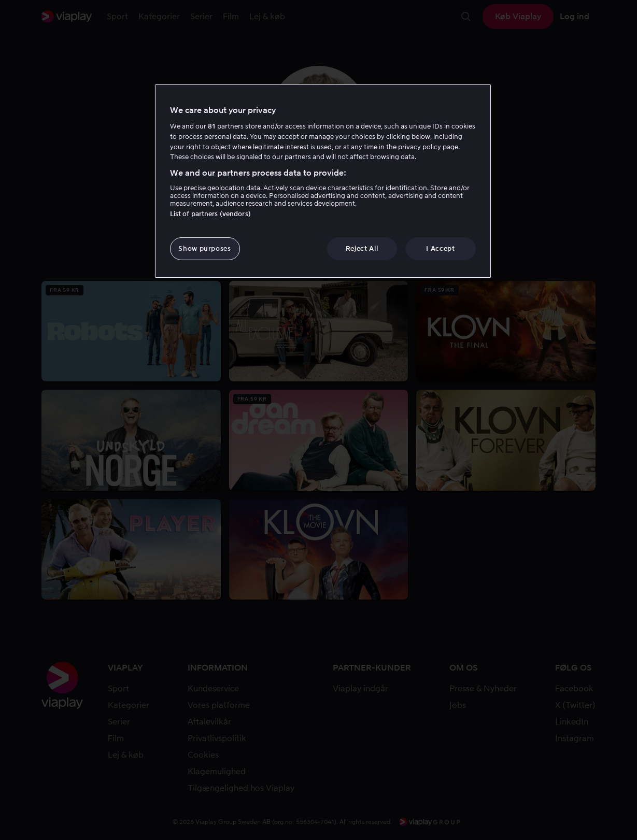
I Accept (440, 248)
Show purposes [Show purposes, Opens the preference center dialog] (204, 248)
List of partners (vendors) (210, 214)
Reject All (362, 248)
